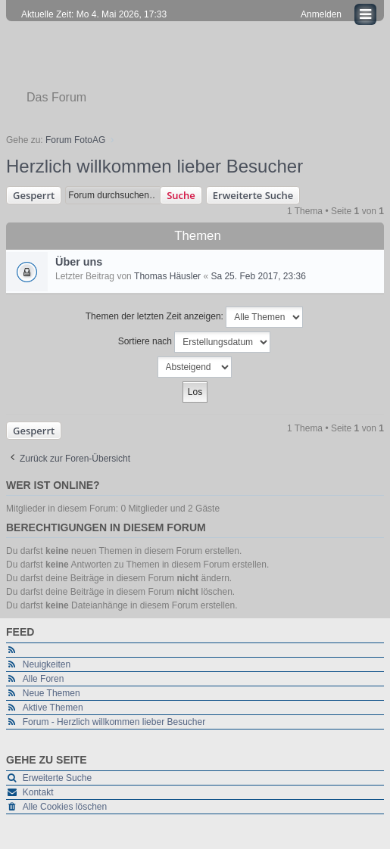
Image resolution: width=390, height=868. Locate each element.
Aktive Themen (53, 708)
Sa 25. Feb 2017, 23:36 (258, 276)
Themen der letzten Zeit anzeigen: (194, 317)
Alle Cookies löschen (65, 807)
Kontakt (38, 792)
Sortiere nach (195, 342)
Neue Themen (51, 693)
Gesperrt (34, 195)
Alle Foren (44, 679)
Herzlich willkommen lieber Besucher (154, 166)
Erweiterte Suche (253, 195)
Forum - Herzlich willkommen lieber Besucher (114, 722)
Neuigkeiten (47, 664)
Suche (181, 195)
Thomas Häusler (167, 276)
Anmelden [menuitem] (321, 14)
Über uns (79, 262)
